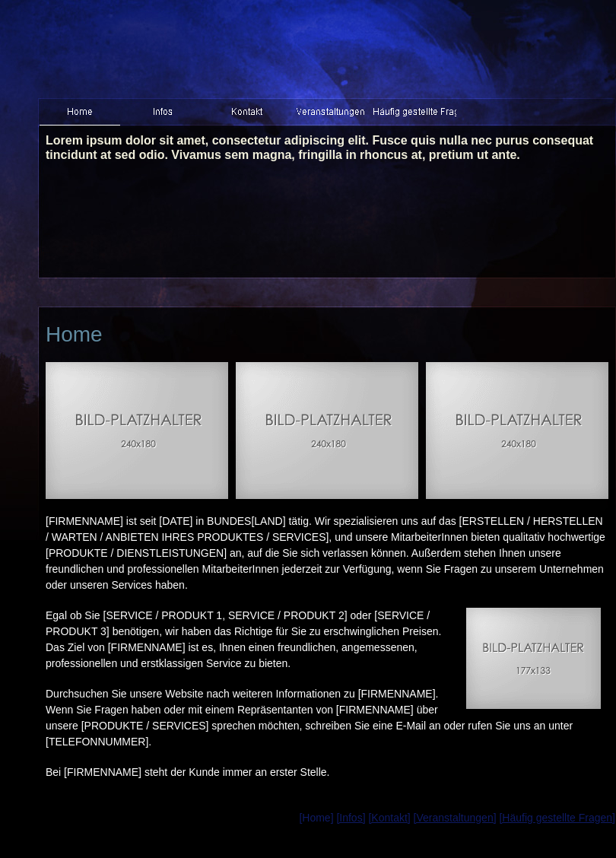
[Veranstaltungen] (455, 818)
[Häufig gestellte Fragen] (557, 818)
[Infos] (351, 818)
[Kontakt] (389, 818)
